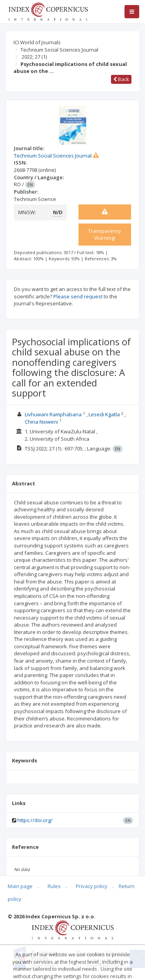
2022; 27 (34, 57)
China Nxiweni (41, 422)
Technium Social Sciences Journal (59, 50)
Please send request (78, 296)
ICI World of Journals (37, 42)
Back (121, 79)
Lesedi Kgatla (104, 414)
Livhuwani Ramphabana (53, 414)
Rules (54, 886)
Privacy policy (92, 886)
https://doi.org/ (35, 820)
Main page (20, 886)
